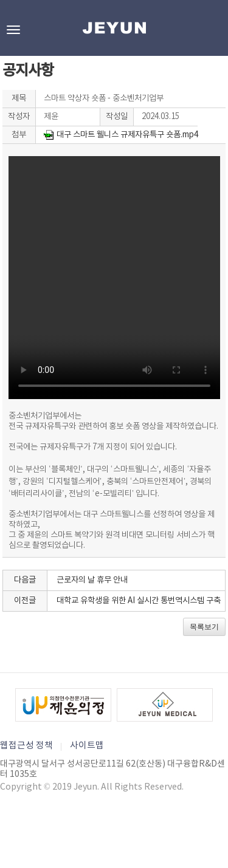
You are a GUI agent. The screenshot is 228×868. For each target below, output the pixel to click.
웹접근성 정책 (26, 746)
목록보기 (204, 627)
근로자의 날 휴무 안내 (92, 580)
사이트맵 (87, 746)
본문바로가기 (0, 0)
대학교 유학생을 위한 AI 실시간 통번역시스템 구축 (139, 601)
